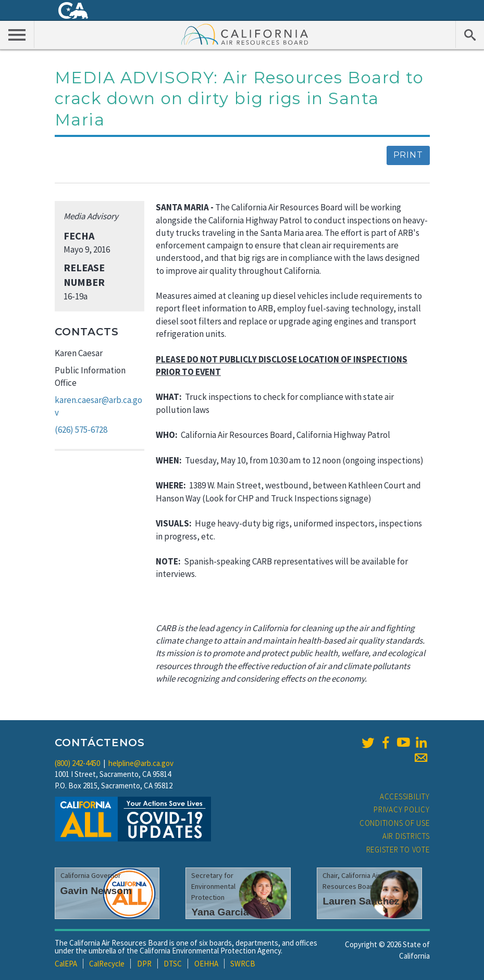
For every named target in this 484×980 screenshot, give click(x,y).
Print (408, 155)
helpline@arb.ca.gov (141, 763)
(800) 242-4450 (77, 763)
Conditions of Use (395, 823)
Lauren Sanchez (361, 901)
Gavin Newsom (96, 891)
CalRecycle (107, 964)
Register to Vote (398, 850)
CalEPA (66, 964)
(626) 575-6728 (81, 430)
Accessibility (405, 796)
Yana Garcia (220, 912)
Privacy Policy (402, 809)
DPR (144, 964)
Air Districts (406, 836)
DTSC (173, 964)
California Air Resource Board (245, 34)
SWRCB (243, 964)
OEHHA (206, 964)
